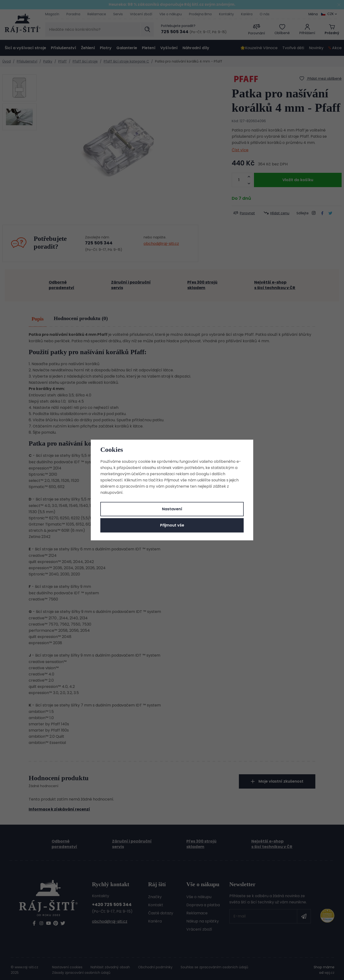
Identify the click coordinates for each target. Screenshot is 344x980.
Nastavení (172, 509)
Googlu (202, 474)
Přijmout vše (172, 525)
